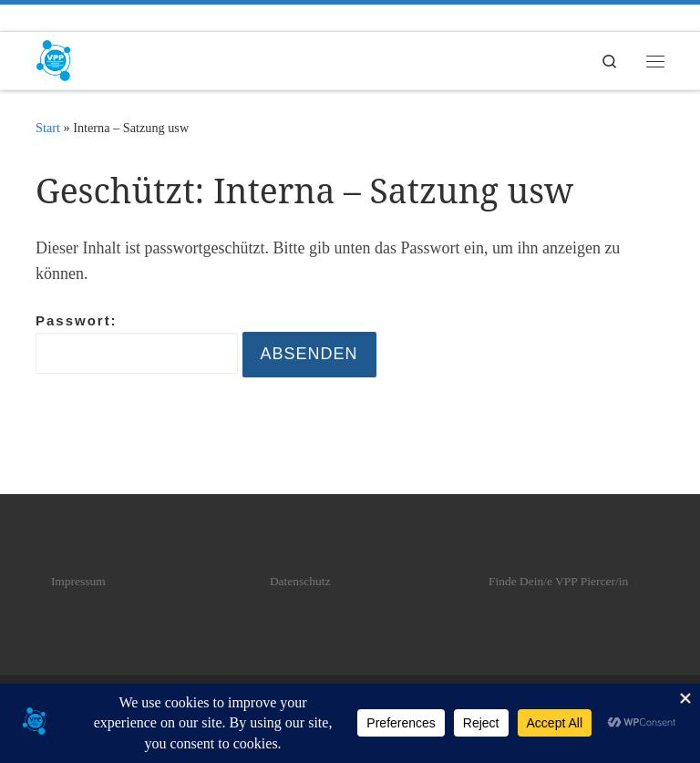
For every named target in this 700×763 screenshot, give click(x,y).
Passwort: (137, 344)
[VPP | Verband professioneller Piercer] (54, 59)
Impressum (78, 581)
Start (48, 128)
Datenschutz (300, 581)
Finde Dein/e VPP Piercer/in (558, 581)
